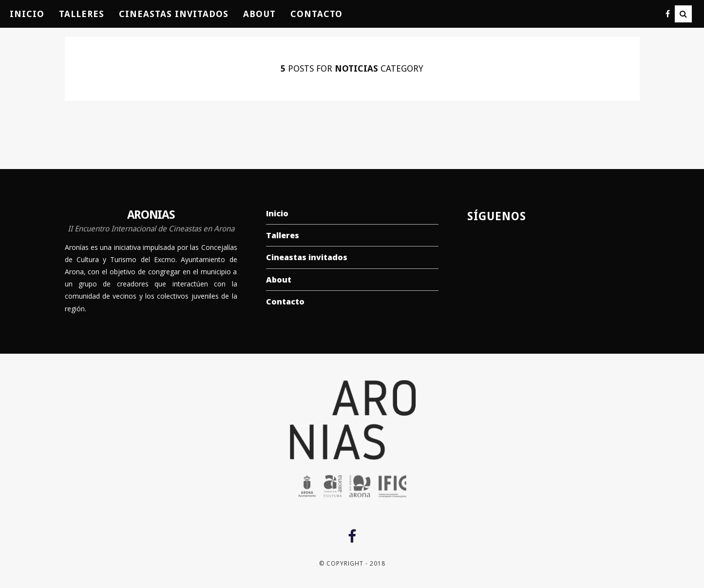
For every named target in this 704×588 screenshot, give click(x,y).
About (259, 14)
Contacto (316, 14)
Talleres (82, 14)
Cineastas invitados (174, 14)
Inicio (27, 14)
